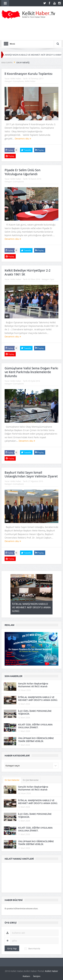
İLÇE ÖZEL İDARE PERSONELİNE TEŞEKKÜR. (35, 712)
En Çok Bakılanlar (31, 780)
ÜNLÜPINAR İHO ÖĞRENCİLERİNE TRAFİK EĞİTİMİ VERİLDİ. (36, 740)
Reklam (26, 976)
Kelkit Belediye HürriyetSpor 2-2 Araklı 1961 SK (28, 272)
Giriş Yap (12, 948)
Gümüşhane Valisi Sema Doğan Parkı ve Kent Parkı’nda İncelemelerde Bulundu (31, 372)
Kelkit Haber (16, 78)
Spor (52, 279)
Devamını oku (23, 139)
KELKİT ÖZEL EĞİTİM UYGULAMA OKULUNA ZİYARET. (35, 726)
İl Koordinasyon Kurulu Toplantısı (28, 74)
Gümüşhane (18, 81)
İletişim (37, 976)
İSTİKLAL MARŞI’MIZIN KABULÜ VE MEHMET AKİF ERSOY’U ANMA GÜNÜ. (38, 699)
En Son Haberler (12, 780)
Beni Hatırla (32, 949)
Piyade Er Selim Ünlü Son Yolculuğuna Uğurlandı (23, 172)
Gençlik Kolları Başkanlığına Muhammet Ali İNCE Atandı (33, 685)
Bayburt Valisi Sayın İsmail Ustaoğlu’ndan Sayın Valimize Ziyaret (31, 474)
